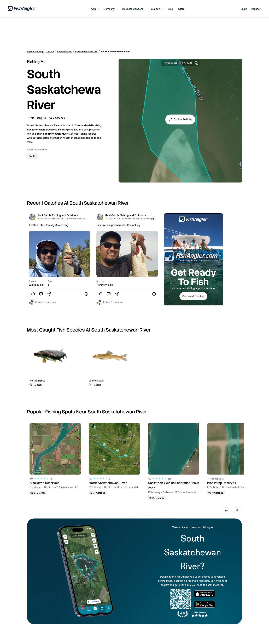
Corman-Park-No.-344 (86, 52)
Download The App (193, 296)
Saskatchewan (65, 52)
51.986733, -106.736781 (182, 63)
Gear (50, 281)
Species (32, 281)
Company (109, 9)
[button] (180, 119)
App (93, 9)
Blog (171, 9)
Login (244, 9)
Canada (50, 52)
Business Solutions (133, 9)
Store (181, 9)
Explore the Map (35, 52)
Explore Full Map (183, 119)
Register (256, 9)
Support (156, 9)
